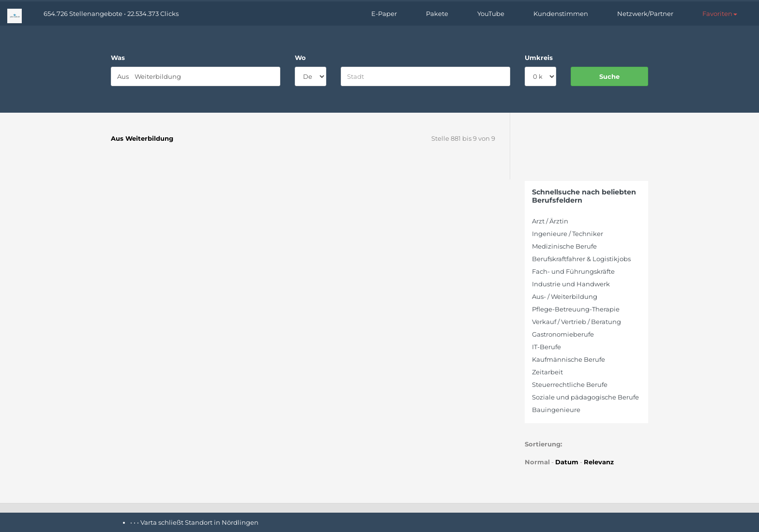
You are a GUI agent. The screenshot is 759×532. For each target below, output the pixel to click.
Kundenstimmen (561, 14)
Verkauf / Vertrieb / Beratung (577, 322)
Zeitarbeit (547, 372)
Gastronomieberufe (563, 334)
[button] (720, 14)
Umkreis (539, 58)
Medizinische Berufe (564, 246)
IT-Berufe (546, 347)
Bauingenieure (556, 410)
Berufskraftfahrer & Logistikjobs (581, 259)
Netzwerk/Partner (645, 14)
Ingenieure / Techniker (568, 234)
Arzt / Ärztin (550, 221)
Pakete (437, 14)
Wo (300, 58)
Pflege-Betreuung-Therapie (576, 309)
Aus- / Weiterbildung (565, 296)
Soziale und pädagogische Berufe (585, 397)
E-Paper (384, 14)
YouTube (491, 14)
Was (118, 58)
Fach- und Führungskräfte (573, 271)
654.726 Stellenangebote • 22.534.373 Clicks (111, 14)
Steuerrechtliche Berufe (570, 384)
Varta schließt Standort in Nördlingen (199, 522)
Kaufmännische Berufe (569, 359)
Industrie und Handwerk (571, 284)
